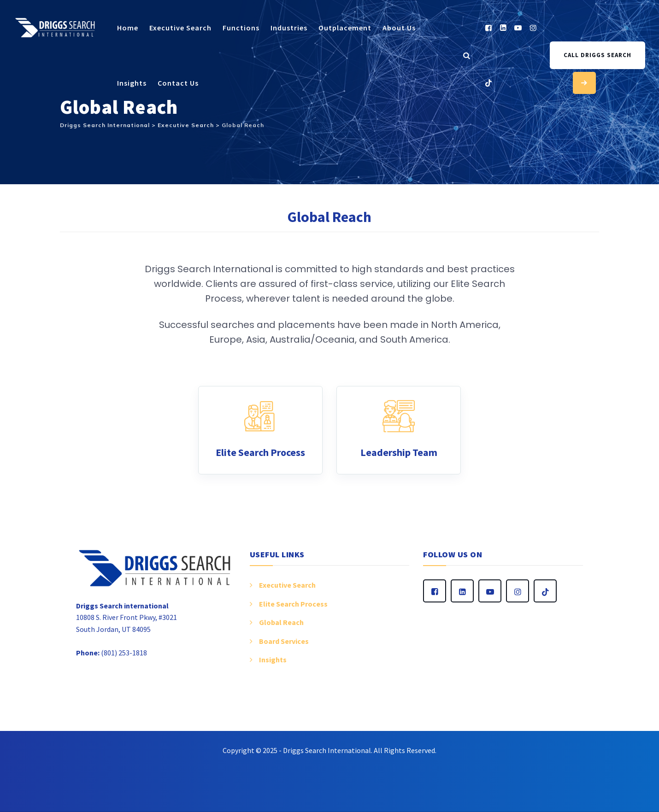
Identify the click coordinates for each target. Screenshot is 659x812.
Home (128, 28)
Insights (132, 83)
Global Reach (281, 622)
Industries (289, 28)
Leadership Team (399, 452)
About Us (399, 28)
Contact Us (178, 83)
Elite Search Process (260, 452)
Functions (241, 28)
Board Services (284, 641)
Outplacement (345, 28)
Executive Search (180, 28)
